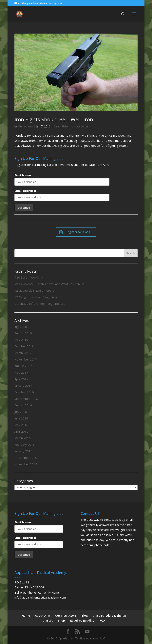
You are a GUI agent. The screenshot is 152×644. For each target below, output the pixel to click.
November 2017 (26, 359)
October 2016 (24, 392)
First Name (23, 175)
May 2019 (21, 340)
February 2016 (25, 444)
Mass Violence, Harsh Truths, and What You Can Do (49, 284)
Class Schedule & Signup (109, 616)
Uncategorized (81, 126)
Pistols (66, 126)
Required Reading (82, 620)
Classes (48, 620)
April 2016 (21, 431)
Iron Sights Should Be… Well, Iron (54, 119)
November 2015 (26, 464)
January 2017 (23, 386)
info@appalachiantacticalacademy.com (40, 597)
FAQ (102, 620)
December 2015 (26, 458)
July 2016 (21, 412)
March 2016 (23, 438)
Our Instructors (66, 616)
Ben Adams (26, 126)
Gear (57, 126)
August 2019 (23, 333)
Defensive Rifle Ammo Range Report (40, 304)
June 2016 (21, 418)
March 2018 (23, 353)
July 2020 (21, 327)
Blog (85, 616)
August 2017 (23, 366)
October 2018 (24, 346)
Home (26, 616)
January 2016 (23, 451)
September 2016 (26, 399)
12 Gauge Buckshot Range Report (38, 297)
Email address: (25, 191)
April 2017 (21, 379)
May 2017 (21, 372)
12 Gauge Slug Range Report (34, 290)
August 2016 (23, 405)
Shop (61, 620)
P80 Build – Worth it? (29, 277)
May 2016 (21, 425)
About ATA (42, 616)
